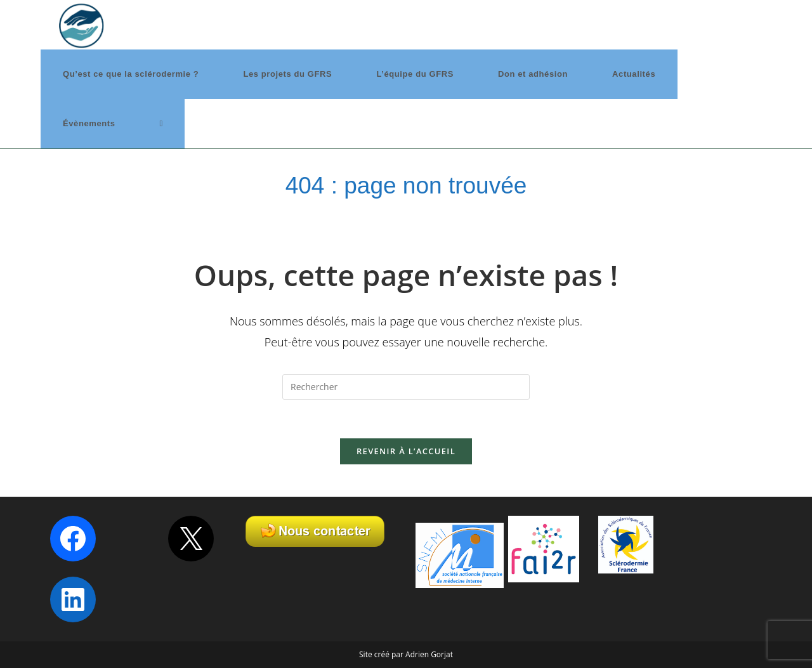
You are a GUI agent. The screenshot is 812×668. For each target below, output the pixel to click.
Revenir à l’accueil (406, 451)
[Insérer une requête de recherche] (406, 387)
